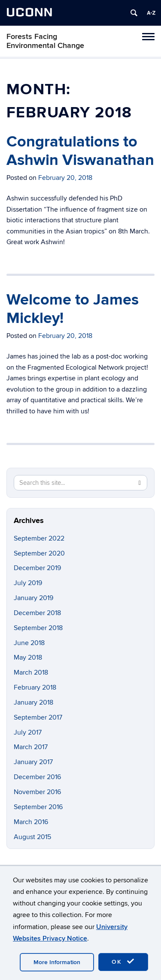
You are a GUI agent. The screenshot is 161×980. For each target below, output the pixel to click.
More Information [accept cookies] (57, 962)
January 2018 (33, 702)
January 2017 (33, 762)
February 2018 (35, 687)
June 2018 (29, 643)
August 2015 (32, 837)
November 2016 (37, 792)
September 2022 (39, 538)
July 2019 (28, 583)
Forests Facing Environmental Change (45, 41)
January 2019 (33, 598)
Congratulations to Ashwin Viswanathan (80, 151)
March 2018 (31, 672)
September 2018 (38, 628)
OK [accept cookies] (123, 962)
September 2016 (38, 807)
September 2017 (38, 717)
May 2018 (28, 657)
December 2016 (37, 777)
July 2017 (28, 732)
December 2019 (37, 568)
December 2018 (37, 613)
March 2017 (31, 747)
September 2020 (39, 553)
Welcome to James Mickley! (73, 309)
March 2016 (31, 822)
